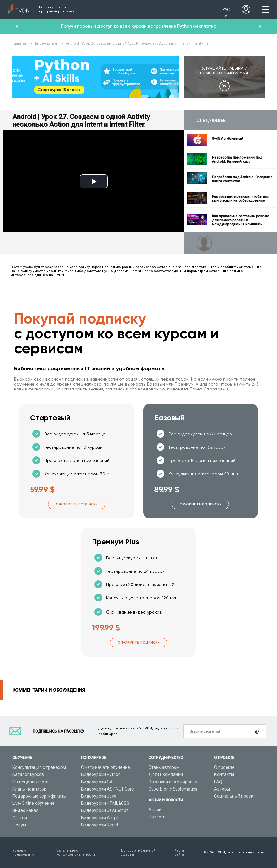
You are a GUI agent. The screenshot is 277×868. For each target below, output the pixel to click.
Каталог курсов (28, 774)
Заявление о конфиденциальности (76, 853)
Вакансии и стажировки (173, 782)
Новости (157, 817)
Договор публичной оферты (138, 853)
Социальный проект (235, 796)
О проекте (224, 767)
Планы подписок (29, 789)
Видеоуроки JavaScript (104, 810)
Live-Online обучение (33, 803)
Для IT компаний (166, 774)
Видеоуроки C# (97, 782)
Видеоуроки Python (101, 774)
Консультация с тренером (39, 767)
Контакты (224, 774)
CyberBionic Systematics (173, 789)
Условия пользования (24, 853)
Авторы (222, 789)
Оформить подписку (77, 504)
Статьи (20, 818)
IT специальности (30, 782)
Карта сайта (179, 853)
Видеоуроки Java (99, 796)
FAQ (218, 782)
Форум (19, 825)
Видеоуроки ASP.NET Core (108, 789)
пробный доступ (95, 26)
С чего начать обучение (106, 767)
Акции (155, 810)
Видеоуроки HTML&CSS (105, 803)
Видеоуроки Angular (102, 818)
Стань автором (164, 767)
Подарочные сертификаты (39, 796)
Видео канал (25, 810)
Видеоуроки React (100, 825)
